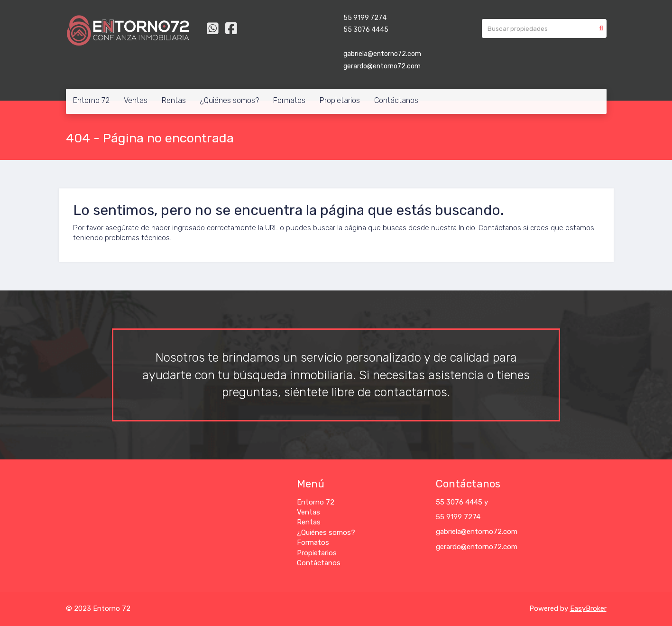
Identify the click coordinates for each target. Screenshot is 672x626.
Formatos (289, 100)
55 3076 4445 (366, 30)
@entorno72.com (489, 532)
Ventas (136, 100)
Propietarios (340, 100)
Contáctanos (396, 100)
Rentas (174, 100)
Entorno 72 (91, 100)
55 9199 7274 (365, 18)
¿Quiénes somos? (230, 100)
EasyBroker (588, 608)
